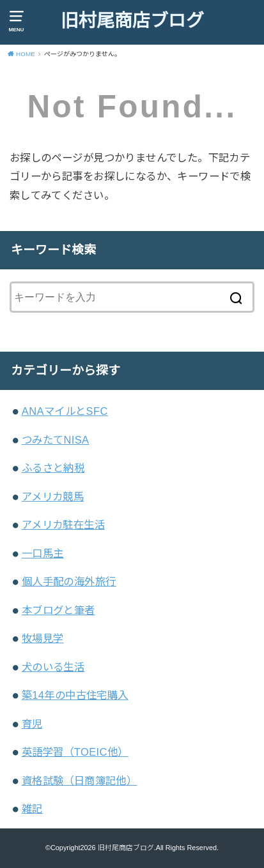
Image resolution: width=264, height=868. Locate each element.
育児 (32, 724)
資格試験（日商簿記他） (80, 781)
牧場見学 (43, 638)
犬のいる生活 (53, 667)
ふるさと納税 (53, 468)
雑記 (32, 809)
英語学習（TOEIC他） (75, 752)
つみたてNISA (56, 440)
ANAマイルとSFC (65, 411)
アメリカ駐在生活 (63, 525)
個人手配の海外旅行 (69, 581)
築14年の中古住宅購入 (75, 695)
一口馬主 (43, 553)
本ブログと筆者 (58, 610)
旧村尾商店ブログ (132, 21)
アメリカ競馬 (53, 497)
